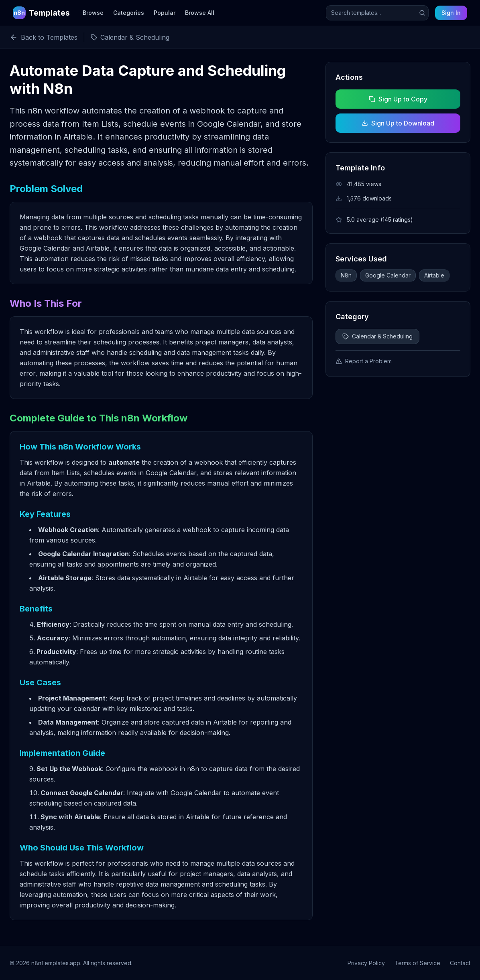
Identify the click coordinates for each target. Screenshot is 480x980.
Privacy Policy (366, 963)
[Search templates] (377, 13)
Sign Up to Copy (398, 99)
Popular (165, 13)
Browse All (200, 13)
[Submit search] (422, 13)
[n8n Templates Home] (41, 13)
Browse (93, 13)
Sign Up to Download (398, 123)
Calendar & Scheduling (377, 336)
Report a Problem (364, 361)
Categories (129, 13)
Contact (460, 963)
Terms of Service (417, 963)
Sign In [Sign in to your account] (451, 13)
